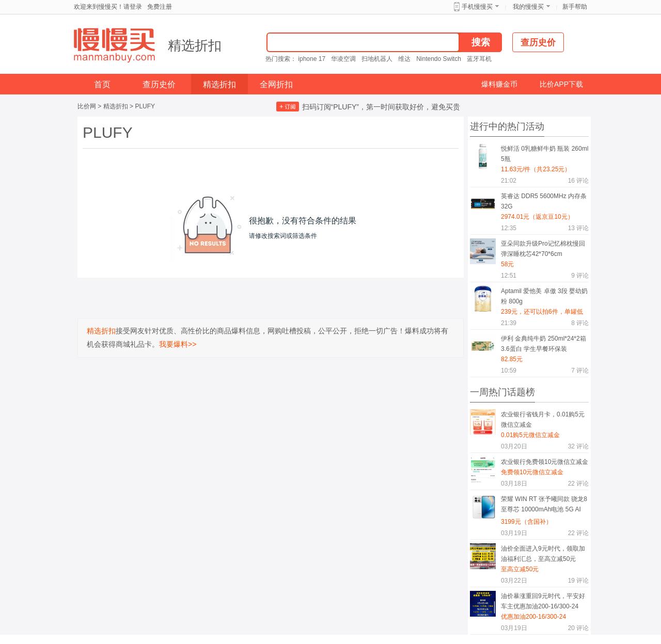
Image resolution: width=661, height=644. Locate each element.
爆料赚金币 (499, 84)
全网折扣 (276, 84)
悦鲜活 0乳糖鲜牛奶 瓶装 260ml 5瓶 (545, 154)
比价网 (87, 106)
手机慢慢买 (477, 7)
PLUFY (145, 106)
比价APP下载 (561, 84)
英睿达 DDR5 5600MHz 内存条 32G (544, 201)
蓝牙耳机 (479, 59)
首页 (102, 84)
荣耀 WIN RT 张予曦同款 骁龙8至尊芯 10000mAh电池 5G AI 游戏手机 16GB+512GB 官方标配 (544, 506)
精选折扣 (195, 45)
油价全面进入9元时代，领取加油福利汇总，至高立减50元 (543, 554)
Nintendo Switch (439, 59)
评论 (578, 181)
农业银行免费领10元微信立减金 (545, 462)
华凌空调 (343, 59)
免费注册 (160, 7)
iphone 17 (312, 59)
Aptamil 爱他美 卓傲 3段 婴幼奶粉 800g (544, 296)
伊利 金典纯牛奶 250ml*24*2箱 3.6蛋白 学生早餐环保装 (544, 344)
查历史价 (159, 84)
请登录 (133, 7)
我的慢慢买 (528, 7)
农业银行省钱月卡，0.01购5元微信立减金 (543, 420)
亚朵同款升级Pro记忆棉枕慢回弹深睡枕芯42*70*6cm (543, 249)
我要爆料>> (178, 344)
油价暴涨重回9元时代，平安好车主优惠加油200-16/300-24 (543, 601)
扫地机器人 (377, 59)
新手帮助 (575, 7)
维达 (404, 59)
